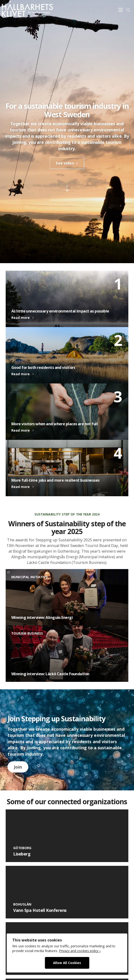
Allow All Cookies (67, 963)
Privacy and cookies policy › (80, 951)
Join (18, 767)
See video (65, 163)
